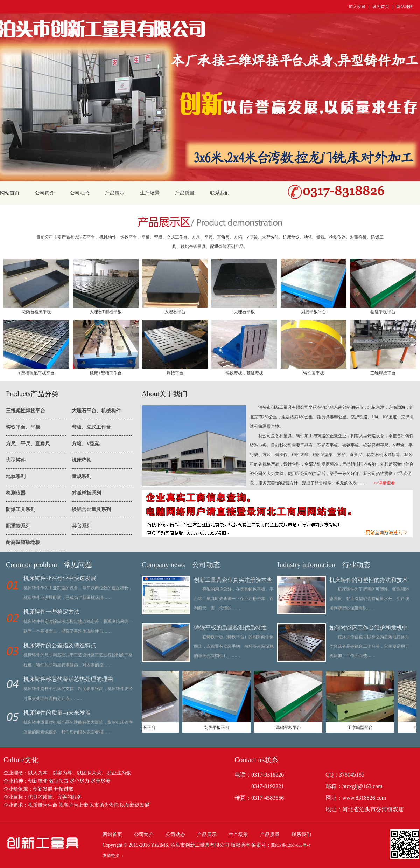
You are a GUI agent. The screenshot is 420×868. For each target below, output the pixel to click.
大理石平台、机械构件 (96, 411)
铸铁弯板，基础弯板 (244, 373)
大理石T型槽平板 (106, 312)
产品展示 (115, 193)
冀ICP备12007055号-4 (291, 845)
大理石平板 (244, 312)
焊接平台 (175, 373)
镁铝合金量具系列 (91, 509)
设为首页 (381, 7)
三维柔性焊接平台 (26, 411)
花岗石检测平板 (36, 312)
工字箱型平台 (364, 728)
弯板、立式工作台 (91, 427)
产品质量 (185, 193)
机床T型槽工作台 (106, 373)
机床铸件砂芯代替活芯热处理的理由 (68, 679)
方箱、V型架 (86, 444)
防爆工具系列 (21, 509)
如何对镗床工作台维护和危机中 (369, 628)
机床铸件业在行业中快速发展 (60, 578)
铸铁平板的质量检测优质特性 (230, 628)
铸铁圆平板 (314, 373)
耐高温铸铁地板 (23, 542)
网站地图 (405, 7)
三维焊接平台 (383, 373)
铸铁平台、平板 (23, 427)
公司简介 (45, 193)
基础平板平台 (383, 312)
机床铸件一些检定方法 (51, 612)
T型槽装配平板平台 (36, 373)
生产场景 (150, 193)
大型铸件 (16, 460)
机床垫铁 (82, 460)
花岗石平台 (149, 728)
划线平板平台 (314, 312)
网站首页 (10, 193)
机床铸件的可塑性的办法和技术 (369, 580)
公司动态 (80, 193)
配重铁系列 (18, 526)
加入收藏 (357, 7)
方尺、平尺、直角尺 (28, 444)
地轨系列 (16, 477)
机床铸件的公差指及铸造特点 (60, 645)
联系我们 (220, 193)
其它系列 (82, 526)
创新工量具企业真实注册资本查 (233, 580)
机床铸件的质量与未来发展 (57, 713)
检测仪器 (16, 493)
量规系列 (82, 477)
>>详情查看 (380, 483)
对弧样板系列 (86, 493)
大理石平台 (175, 312)
